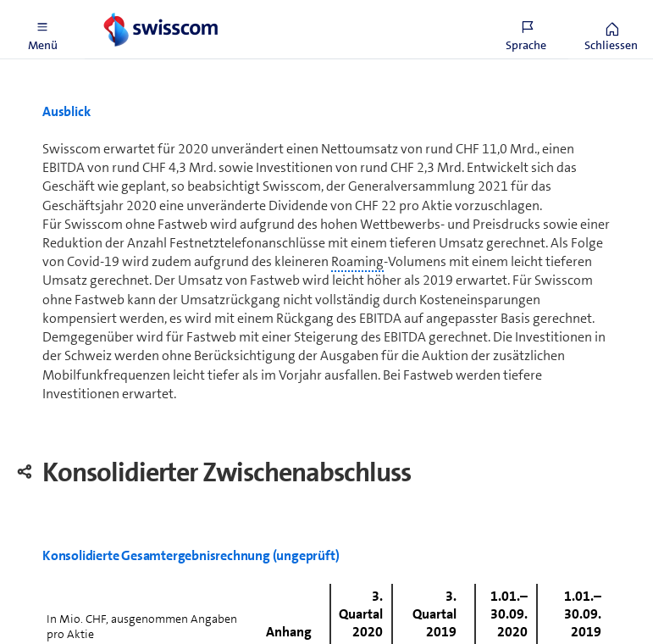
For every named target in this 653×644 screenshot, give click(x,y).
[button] (42, 30)
